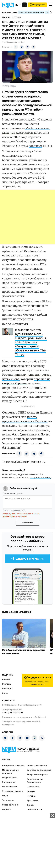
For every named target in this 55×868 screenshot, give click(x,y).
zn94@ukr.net (39, 717)
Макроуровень (9, 778)
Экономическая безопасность (35, 781)
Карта (5, 693)
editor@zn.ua (8, 725)
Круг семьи (33, 800)
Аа (24, 5)
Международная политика (10, 772)
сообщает (35, 146)
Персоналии (33, 787)
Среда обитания (10, 805)
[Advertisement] (27, 217)
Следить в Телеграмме (27, 559)
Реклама (7, 684)
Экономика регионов (13, 791)
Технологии (8, 800)
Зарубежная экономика (39, 770)
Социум (31, 791)
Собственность (35, 810)
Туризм (31, 805)
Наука (5, 796)
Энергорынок (9, 782)
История (31, 796)
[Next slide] (51, 12)
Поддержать (37, 5)
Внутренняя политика (13, 765)
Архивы (6, 679)
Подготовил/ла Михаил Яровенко (22, 462)
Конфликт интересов (38, 775)
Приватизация (10, 787)
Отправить (27, 523)
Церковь (6, 809)
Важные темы (10, 12)
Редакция (7, 689)
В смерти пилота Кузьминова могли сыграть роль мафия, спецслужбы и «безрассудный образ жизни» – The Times (31, 342)
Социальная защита (37, 765)
